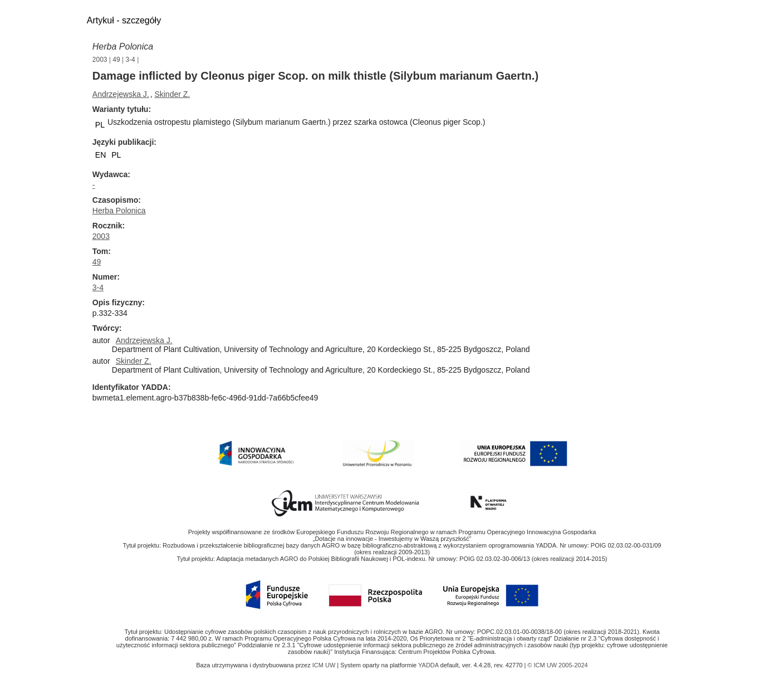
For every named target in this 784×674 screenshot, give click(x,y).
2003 (100, 60)
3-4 (130, 60)
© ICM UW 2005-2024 (557, 665)
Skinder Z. (172, 94)
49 (116, 60)
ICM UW (325, 665)
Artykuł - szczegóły (124, 20)
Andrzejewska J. (121, 94)
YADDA (429, 665)
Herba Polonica (123, 47)
